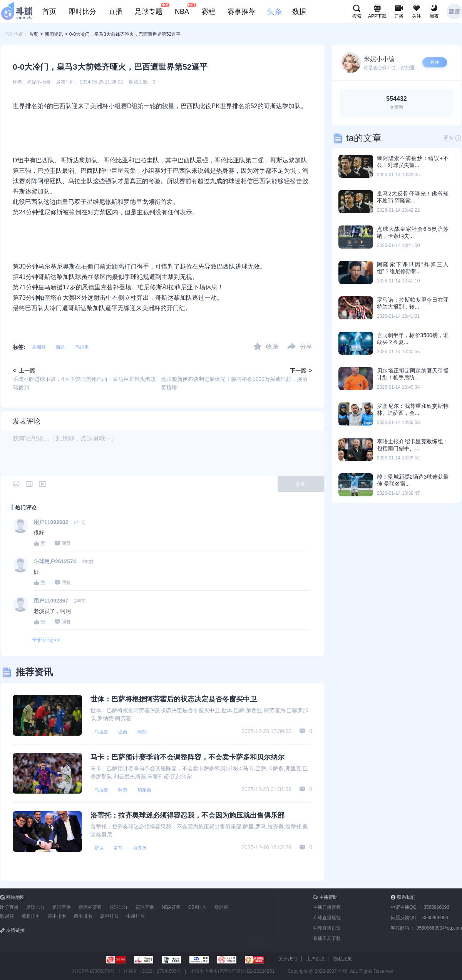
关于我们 (288, 959)
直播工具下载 (327, 938)
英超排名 (31, 916)
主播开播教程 (327, 907)
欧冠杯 (7, 916)
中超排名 (136, 916)
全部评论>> (46, 640)
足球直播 (62, 907)
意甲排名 (109, 916)
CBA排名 (198, 907)
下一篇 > (301, 371)
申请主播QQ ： (420, 907)
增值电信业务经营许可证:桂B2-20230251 (232, 971)
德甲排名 (57, 916)
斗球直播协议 (327, 928)
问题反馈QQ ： (419, 918)
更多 (452, 138)
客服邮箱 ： (426, 928)
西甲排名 (83, 916)
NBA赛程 (171, 907)
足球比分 (35, 907)
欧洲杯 (221, 907)
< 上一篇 (24, 371)
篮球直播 (145, 907)
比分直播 (9, 907)
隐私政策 (343, 959)
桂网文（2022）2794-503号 (152, 971)
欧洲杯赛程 (90, 907)
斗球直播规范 (327, 918)
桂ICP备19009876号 (93, 971)
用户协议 (315, 959)
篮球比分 (119, 907)
